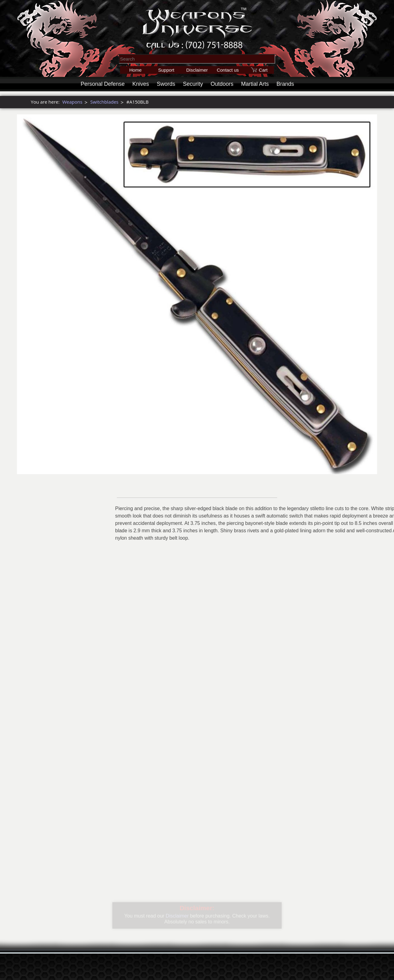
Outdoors (222, 84)
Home (135, 70)
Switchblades (104, 102)
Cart (263, 70)
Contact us (228, 70)
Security (193, 84)
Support (166, 70)
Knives (141, 84)
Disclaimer (197, 70)
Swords (166, 84)
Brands (285, 84)
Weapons (72, 102)
